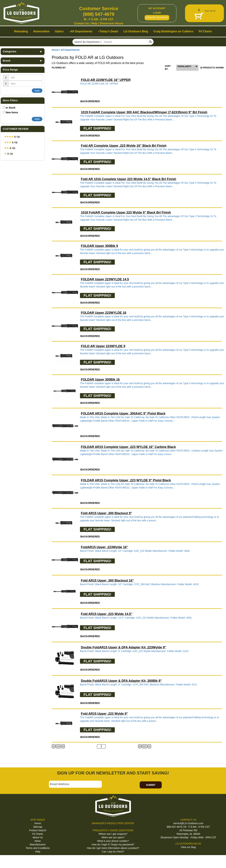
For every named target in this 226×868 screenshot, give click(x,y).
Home (55, 50)
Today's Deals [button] (108, 31)
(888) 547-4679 (99, 14)
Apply (37, 91)
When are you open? (113, 837)
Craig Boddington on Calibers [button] (173, 31)
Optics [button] (59, 31)
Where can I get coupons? (113, 834)
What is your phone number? (113, 841)
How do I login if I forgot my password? (113, 844)
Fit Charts (38, 834)
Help (94, 23)
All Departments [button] (81, 31)
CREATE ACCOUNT (157, 18)
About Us (38, 837)
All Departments (70, 50)
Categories (23, 52)
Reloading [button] (21, 31)
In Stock (11, 108)
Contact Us (81, 23)
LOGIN (157, 13)
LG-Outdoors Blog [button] (136, 31)
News (38, 841)
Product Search (38, 830)
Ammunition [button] (41, 31)
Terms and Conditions (38, 848)
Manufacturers (38, 844)
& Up (12, 137)
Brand (23, 61)
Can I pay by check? (113, 852)
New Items (12, 112)
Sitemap (38, 827)
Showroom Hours (111, 23)
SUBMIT (151, 785)
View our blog (188, 847)
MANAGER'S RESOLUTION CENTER (113, 823)
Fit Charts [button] (205, 31)
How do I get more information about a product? (113, 848)
